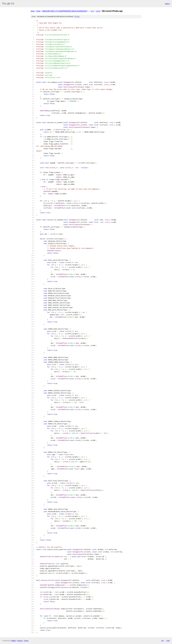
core (98, 11)
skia (33, 11)
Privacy (20, 641)
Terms (26, 641)
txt (163, 641)
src (92, 11)
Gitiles (14, 641)
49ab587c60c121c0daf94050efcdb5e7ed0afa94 (64, 11)
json (168, 641)
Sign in (167, 4)
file (77, 17)
